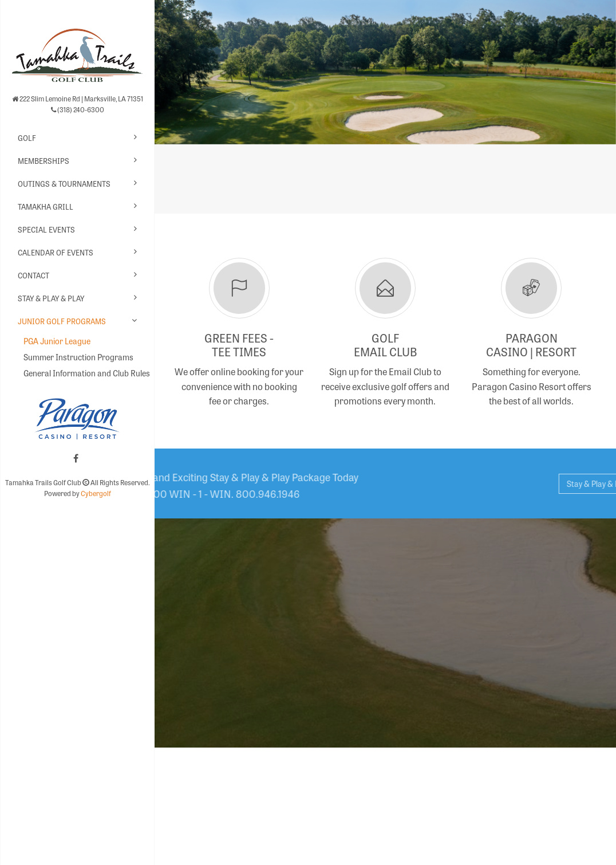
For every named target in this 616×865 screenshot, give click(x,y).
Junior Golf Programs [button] (62, 321)
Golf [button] (27, 138)
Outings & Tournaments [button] (64, 184)
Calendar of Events (56, 252)
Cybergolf (96, 493)
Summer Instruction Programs (78, 357)
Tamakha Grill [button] (46, 207)
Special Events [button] (46, 229)
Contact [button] (33, 275)
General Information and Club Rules (83, 373)
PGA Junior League (57, 341)
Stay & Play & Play (51, 298)
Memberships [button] (44, 161)
